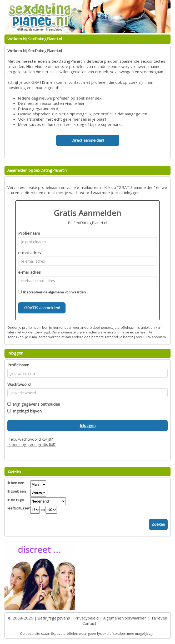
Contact (89, 623)
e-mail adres (29, 253)
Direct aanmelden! (88, 140)
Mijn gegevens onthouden (35, 404)
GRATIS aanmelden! (42, 308)
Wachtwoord (19, 384)
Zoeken (158, 524)
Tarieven (159, 618)
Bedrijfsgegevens (54, 618)
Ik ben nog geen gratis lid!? (32, 444)
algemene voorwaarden (67, 292)
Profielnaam (29, 233)
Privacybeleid (87, 618)
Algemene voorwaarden (125, 618)
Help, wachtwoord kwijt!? (30, 439)
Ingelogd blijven (26, 411)
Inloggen (88, 425)
